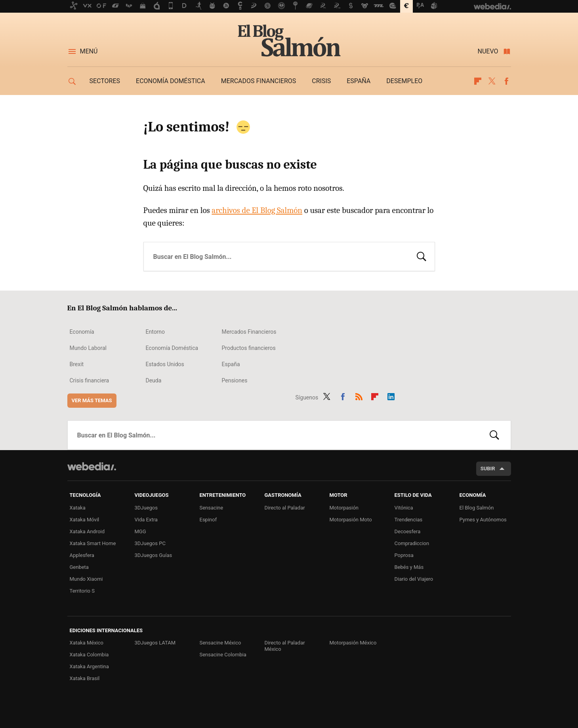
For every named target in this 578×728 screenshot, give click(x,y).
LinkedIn (391, 396)
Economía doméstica (171, 81)
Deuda (154, 380)
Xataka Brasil (85, 678)
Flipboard (478, 81)
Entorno (155, 332)
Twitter (492, 81)
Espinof (208, 520)
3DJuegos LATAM (155, 643)
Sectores (105, 81)
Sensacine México (220, 643)
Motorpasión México (353, 643)
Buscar (422, 256)
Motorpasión (344, 508)
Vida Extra (146, 520)
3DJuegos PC (150, 543)
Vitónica (404, 508)
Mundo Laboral (88, 348)
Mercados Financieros (249, 332)
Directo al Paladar (285, 508)
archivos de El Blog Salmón (257, 210)
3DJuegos (146, 508)
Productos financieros (249, 348)
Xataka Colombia (89, 655)
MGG (140, 531)
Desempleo (404, 81)
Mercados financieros (259, 81)
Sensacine (212, 508)
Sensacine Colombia (223, 655)
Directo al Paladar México (285, 646)
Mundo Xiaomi (86, 579)
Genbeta (79, 567)
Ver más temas (92, 400)
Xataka (78, 508)
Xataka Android (87, 531)
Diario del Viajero (414, 579)
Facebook (506, 81)
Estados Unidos (165, 364)
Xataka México (87, 643)
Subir (488, 469)
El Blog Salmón (289, 40)
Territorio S (82, 591)
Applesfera (82, 555)
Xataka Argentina (89, 666)
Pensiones (235, 380)
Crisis (321, 81)
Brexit (77, 364)
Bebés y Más (409, 567)
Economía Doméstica (172, 348)
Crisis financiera (90, 380)
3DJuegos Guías (154, 555)
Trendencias (409, 520)
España (359, 81)
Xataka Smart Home (93, 543)
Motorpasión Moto (351, 520)
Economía (82, 332)
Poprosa (404, 555)
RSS (359, 396)
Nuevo (488, 51)
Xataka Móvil (85, 520)
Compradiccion (412, 543)
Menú (89, 51)
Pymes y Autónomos (483, 520)
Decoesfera (408, 531)
